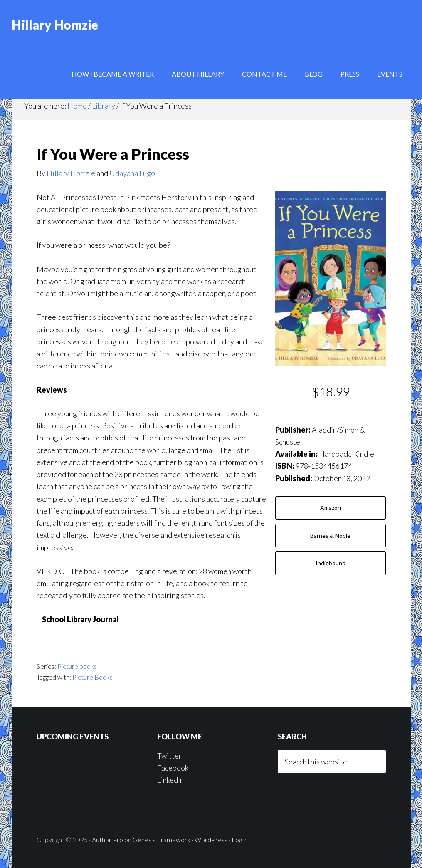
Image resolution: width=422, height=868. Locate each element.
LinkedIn (170, 780)
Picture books (77, 666)
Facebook (173, 768)
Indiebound (331, 563)
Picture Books (93, 677)
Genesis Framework (162, 840)
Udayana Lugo (132, 173)
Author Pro (107, 840)
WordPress (211, 840)
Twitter (169, 756)
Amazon (331, 508)
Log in (240, 840)
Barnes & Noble (330, 535)
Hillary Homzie (55, 25)
